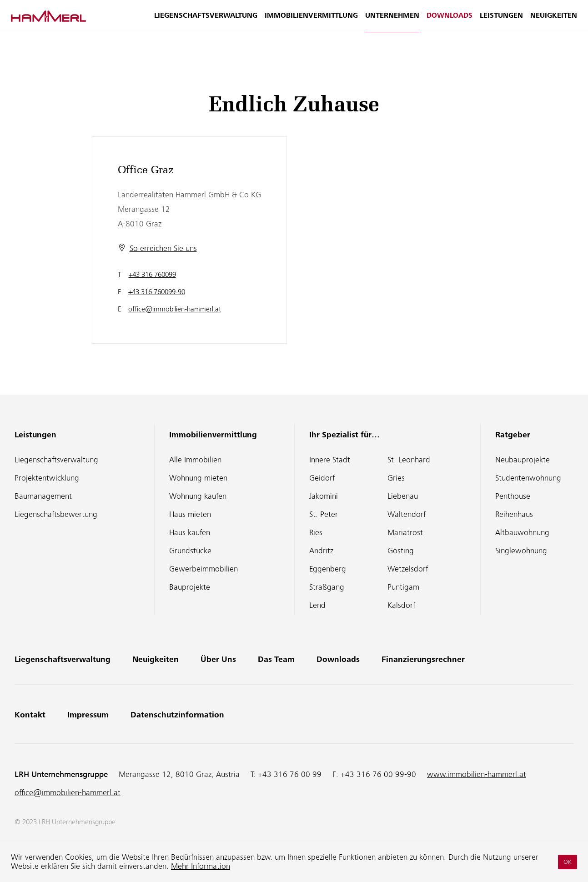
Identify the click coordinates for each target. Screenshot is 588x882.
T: (286, 774)
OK (568, 862)
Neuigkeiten (554, 21)
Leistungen (501, 21)
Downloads (450, 21)
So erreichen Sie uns (163, 248)
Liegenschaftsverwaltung (206, 21)
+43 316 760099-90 (157, 292)
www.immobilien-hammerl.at (477, 774)
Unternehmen (392, 21)
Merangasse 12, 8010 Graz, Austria (179, 774)
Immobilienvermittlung (311, 21)
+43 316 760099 (152, 275)
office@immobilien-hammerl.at (175, 309)
